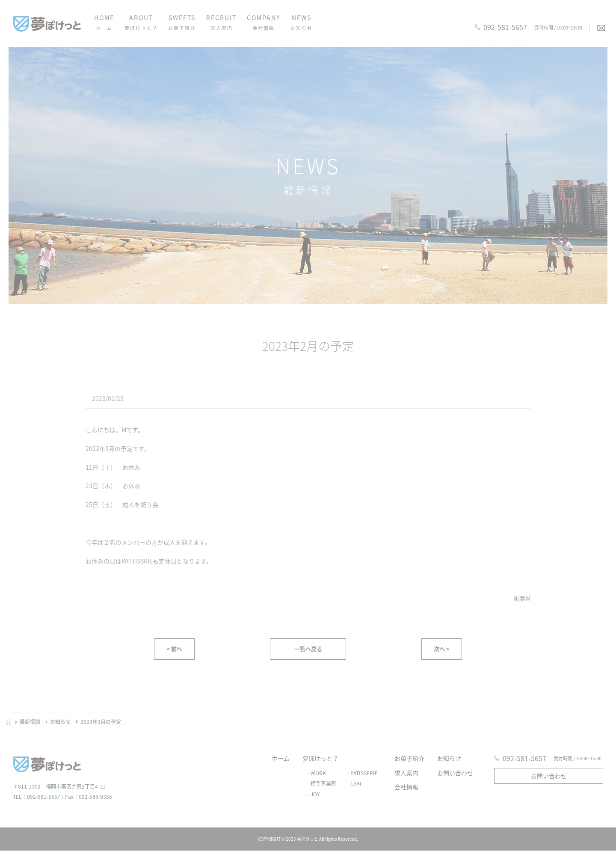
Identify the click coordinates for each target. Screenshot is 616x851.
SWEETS (182, 23)
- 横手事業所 (319, 776)
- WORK (314, 765)
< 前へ (174, 650)
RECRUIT (221, 23)
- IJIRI (352, 776)
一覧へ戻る (308, 650)
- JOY (311, 786)
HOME (104, 23)
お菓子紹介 (409, 750)
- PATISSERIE (360, 765)
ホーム (281, 750)
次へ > (442, 650)
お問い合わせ (455, 765)
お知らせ (449, 750)
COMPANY (264, 23)
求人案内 (406, 765)
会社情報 (406, 779)
